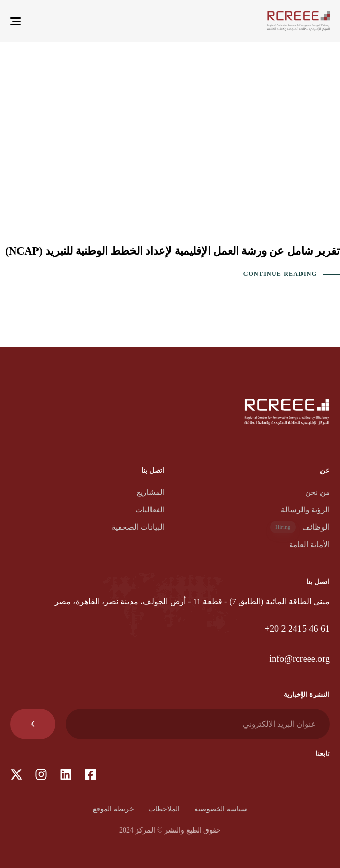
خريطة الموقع (114, 809)
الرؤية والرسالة (305, 510)
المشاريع (151, 492)
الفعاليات (150, 510)
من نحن (317, 492)
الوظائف (300, 527)
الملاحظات (164, 809)
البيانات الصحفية (138, 527)
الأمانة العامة (309, 545)
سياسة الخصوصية (221, 809)
